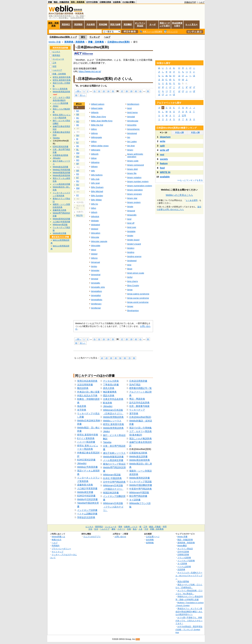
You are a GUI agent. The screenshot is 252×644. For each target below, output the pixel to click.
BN (78, 157)
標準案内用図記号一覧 (140, 388)
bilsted (94, 254)
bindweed (132, 261)
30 (111, 358)
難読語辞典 (83, 388)
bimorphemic (133, 129)
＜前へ (78, 91)
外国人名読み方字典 (87, 396)
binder (130, 236)
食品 (135, 529)
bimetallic (96, 283)
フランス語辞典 (184, 558)
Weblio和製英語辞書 (113, 457)
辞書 (50, 2)
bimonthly (132, 125)
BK (78, 146)
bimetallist (96, 295)
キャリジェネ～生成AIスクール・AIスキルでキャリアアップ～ (189, 575)
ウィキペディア (137, 410)
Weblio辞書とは (58, 537)
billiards (95, 112)
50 (120, 358)
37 (122, 91)
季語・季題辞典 (137, 399)
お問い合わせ (120, 537)
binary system (134, 202)
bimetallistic (97, 300)
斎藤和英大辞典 (85, 485)
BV (78, 185)
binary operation (135, 190)
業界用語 (56, 55)
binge (130, 290)
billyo (94, 208)
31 (95, 91)
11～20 (179, 132)
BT (78, 178)
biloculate (96, 246)
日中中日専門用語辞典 (114, 482)
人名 (140, 529)
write (163, 141)
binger (130, 306)
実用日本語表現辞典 (87, 381)
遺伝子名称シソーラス (114, 453)
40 (136, 91)
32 (99, 91)
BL (78, 150)
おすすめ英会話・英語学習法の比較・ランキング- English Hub (189, 629)
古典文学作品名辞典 (113, 399)
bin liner (131, 146)
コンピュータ (58, 59)
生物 (129, 529)
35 (113, 91)
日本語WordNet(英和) (119, 42)
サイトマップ (58, 552)
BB (78, 114)
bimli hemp (133, 112)
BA (78, 111)
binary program (135, 194)
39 (131, 91)
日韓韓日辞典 (105, 2)
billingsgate (97, 137)
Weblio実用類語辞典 (113, 417)
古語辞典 (117, 2)
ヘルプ (202, 2)
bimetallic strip (98, 287)
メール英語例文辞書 (113, 460)
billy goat (95, 183)
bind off (131, 223)
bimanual (96, 262)
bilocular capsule (99, 241)
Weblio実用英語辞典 (113, 428)
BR (78, 171)
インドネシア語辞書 (87, 510)
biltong (94, 258)
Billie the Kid (97, 125)
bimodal (131, 117)
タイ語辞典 (182, 563)
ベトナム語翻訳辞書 (87, 514)
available (165, 177)
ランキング (95, 37)
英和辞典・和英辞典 (74, 42)
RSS (138, 639)
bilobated (96, 225)
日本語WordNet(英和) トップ (63, 37)
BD (78, 122)
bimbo (94, 266)
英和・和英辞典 (78, 2)
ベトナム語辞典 (184, 567)
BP (78, 164)
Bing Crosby (133, 285)
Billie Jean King (99, 117)
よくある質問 (192, 200)
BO (78, 160)
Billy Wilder (97, 200)
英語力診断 (115, 24)
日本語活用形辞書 (138, 381)
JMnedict (82, 463)
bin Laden (132, 141)
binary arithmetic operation (135, 155)
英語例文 (66, 24)
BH (78, 135)
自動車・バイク (131, 527)
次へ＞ (83, 95)
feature (164, 163)
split (162, 146)
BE (78, 125)
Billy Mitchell (97, 191)
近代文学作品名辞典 (139, 403)
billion (94, 141)
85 (148, 91)
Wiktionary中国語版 (139, 492)
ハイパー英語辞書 (86, 442)
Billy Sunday (97, 196)
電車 (120, 527)
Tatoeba (107, 442)
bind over (132, 227)
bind (129, 219)
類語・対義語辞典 (61, 2)
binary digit (133, 169)
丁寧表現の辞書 (111, 385)
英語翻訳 (128, 24)
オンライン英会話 (140, 24)
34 (108, 91)
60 (125, 358)
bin (129, 137)
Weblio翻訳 (182, 546)
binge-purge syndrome (138, 298)
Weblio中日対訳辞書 (87, 499)
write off (164, 150)
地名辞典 (82, 406)
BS (78, 174)
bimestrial (96, 275)
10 (102, 358)
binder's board (134, 244)
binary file (132, 173)
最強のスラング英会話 (114, 464)
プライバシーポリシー (61, 549)
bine (129, 265)
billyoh (94, 212)
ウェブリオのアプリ (92, 537)
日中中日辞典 (92, 2)
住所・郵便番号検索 (139, 406)
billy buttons (97, 175)
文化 (90, 529)
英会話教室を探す (177, 24)
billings (94, 133)
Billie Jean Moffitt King (102, 121)
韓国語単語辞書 (111, 493)
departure (165, 137)
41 (141, 91)
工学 (54, 63)
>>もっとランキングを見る (190, 180)
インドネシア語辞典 (186, 561)
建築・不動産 (155, 527)
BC (78, 118)
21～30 (195, 132)
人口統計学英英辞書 (87, 488)
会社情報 (150, 540)
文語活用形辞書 (85, 385)
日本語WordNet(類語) (140, 417)
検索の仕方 (57, 540)
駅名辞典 (108, 403)
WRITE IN (165, 172)
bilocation (96, 233)
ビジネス (56, 52)
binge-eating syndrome (138, 294)
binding (131, 252)
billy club (95, 179)
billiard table (97, 108)
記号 (184, 115)
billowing (95, 162)
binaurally (132, 215)
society (164, 159)
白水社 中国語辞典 (112, 478)
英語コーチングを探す (165, 24)
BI (77, 139)
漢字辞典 (134, 413)
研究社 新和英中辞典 (113, 424)
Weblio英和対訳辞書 (139, 478)
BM (78, 153)
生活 (96, 529)
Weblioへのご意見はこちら (179, 195)
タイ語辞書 (135, 500)
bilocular (95, 237)
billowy (94, 167)
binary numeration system (140, 186)
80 (134, 358)
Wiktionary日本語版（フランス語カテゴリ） (113, 507)
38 (127, 91)
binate (130, 207)
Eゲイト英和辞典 (86, 438)
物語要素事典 (110, 392)
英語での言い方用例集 (140, 428)
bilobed (95, 229)
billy (93, 171)
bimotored (132, 133)
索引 (83, 37)
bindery (131, 248)
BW (78, 188)
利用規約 (56, 546)
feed (162, 168)
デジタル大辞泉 (111, 381)
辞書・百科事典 (96, 42)
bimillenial (96, 308)
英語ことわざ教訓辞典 (140, 439)
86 (76, 95)
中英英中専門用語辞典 (140, 489)
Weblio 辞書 (55, 42)
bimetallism (97, 291)
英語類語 (78, 24)
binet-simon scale (136, 273)
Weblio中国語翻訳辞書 (141, 485)
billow (94, 158)
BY (78, 195)
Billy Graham (97, 187)
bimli (130, 108)
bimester (95, 270)
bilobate (95, 221)
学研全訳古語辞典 (86, 517)
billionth (95, 154)
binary (130, 150)
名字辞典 (82, 410)
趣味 (113, 529)
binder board (133, 240)
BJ (77, 143)
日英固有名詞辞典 (138, 453)
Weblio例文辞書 (85, 492)
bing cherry (133, 281)
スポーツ (121, 529)
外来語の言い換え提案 (88, 392)
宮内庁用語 (135, 385)
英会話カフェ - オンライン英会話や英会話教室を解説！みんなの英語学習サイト (189, 611)
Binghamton (133, 311)
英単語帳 (103, 24)
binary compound (136, 165)
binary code (133, 161)
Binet (130, 269)
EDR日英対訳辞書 (86, 460)
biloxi (94, 250)
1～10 (163, 133)
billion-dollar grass (100, 146)
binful (130, 277)
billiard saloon (98, 104)
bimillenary (96, 304)
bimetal (95, 279)
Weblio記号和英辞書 (87, 467)
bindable (131, 231)
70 (129, 358)
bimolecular (133, 121)
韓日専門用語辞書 (138, 496)
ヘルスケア (57, 70)
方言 (146, 529)
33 (104, 91)
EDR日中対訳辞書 (86, 496)
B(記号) (80, 215)
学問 (54, 66)
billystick (95, 216)
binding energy (134, 256)
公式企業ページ (153, 537)
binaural (131, 211)
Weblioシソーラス (112, 421)
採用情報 (150, 543)
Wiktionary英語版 (112, 475)
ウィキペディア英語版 (140, 482)
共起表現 (91, 24)
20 (106, 358)
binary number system (138, 181)
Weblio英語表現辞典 (139, 460)
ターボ (152, 24)
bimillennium (133, 104)
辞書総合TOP (190, 2)
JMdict (106, 431)
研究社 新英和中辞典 (88, 435)
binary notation (134, 177)
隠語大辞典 (109, 396)
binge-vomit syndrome (138, 302)
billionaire (96, 150)
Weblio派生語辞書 (138, 457)
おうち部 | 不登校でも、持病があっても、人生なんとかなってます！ (189, 620)
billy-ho (95, 204)
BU (78, 181)
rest (162, 155)
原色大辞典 (109, 388)
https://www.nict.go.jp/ (90, 71)
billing (94, 129)
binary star (132, 198)
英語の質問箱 (183, 581)
